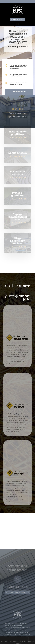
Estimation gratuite (18, 605)
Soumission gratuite (19, 92)
